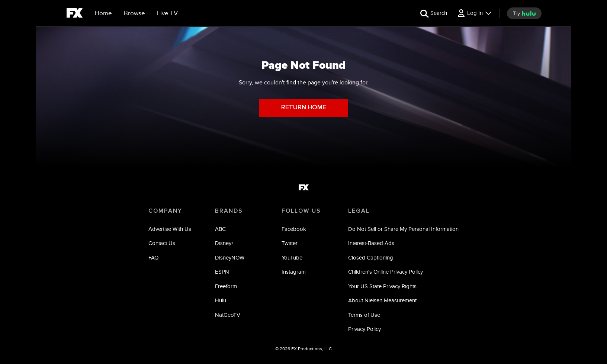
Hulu (221, 300)
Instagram (294, 272)
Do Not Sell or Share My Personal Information (403, 229)
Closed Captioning (371, 257)
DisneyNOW (230, 257)
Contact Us (162, 243)
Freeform (226, 286)
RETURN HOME (304, 108)
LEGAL (359, 211)
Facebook (294, 229)
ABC (220, 229)
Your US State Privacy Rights (382, 286)
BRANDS (229, 211)
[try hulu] (524, 13)
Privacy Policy (364, 329)
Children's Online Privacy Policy (386, 272)
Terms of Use (364, 315)
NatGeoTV (228, 315)
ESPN (222, 272)
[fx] (75, 14)
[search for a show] (434, 13)
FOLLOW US (301, 211)
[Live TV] (167, 13)
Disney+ (224, 243)
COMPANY (165, 211)
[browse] (134, 13)
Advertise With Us (170, 229)
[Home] (103, 13)
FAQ (153, 257)
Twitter (290, 243)
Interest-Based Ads (371, 243)
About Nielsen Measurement (382, 300)
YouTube (292, 257)
